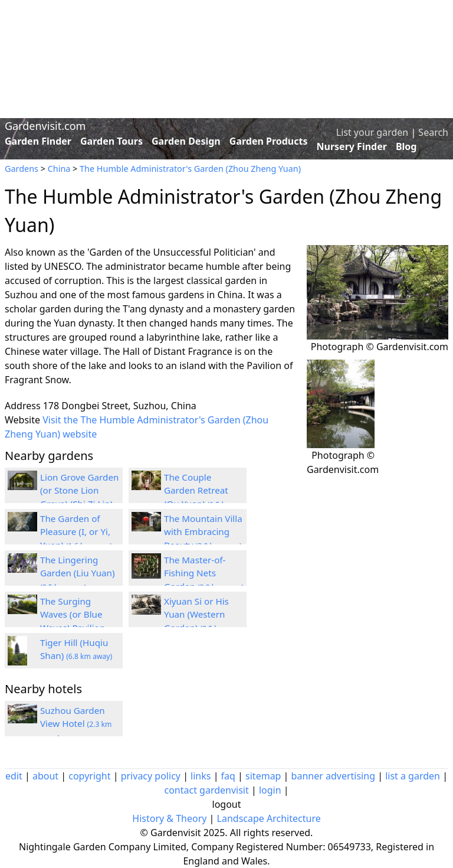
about (45, 776)
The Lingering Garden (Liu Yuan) (78, 573)
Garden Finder (38, 141)
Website (22, 420)
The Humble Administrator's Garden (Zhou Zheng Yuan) (190, 169)
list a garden (413, 776)
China (59, 169)
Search (433, 132)
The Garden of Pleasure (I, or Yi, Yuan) (76, 532)
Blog (406, 146)
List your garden (372, 132)
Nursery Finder (352, 146)
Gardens (22, 169)
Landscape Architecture (269, 818)
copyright (89, 776)
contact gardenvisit (206, 790)
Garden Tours (111, 141)
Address (23, 406)
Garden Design (186, 141)
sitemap (263, 776)
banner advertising (333, 776)
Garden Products (269, 141)
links (201, 776)
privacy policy (151, 776)
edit (14, 776)
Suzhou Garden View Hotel (76, 724)
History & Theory (169, 818)
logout (227, 804)
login (270, 790)
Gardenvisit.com (45, 126)
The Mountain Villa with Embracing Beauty (203, 532)
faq (228, 776)
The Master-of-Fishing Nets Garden (204, 573)
